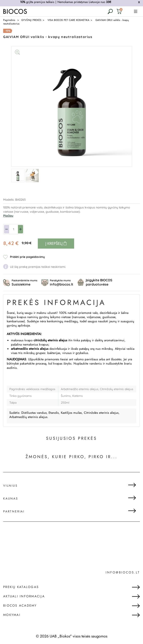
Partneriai (14, 511)
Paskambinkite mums (25, 283)
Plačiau (8, 216)
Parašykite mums (62, 283)
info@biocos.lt (123, 573)
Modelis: (9, 200)
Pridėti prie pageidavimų (27, 257)
